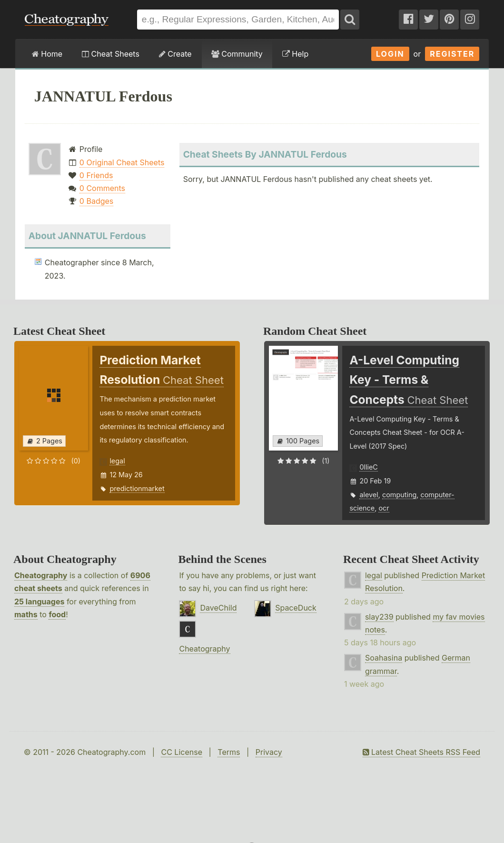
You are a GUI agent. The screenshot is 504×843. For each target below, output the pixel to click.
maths (26, 614)
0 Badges (96, 201)
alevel (369, 495)
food (57, 614)
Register (452, 54)
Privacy (269, 752)
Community (237, 54)
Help (295, 54)
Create (175, 54)
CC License (182, 752)
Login (390, 54)
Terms (229, 752)
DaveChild (218, 608)
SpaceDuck (296, 608)
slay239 (379, 617)
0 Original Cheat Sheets (122, 162)
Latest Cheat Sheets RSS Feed (421, 752)
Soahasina (384, 658)
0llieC (368, 467)
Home (47, 54)
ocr (384, 508)
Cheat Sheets (111, 54)
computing (399, 495)
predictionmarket (137, 488)
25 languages (39, 602)
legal (117, 461)
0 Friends (96, 175)
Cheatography (41, 575)
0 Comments (102, 188)
